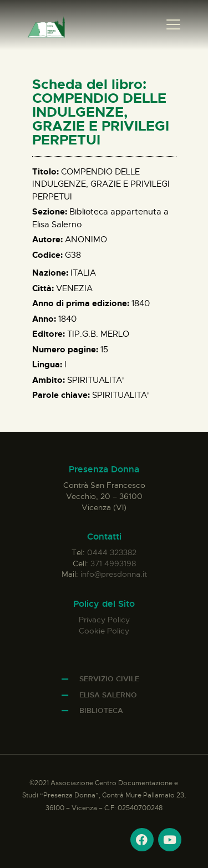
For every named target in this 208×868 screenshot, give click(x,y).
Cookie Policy (104, 631)
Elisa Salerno (108, 695)
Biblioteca (101, 710)
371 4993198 (113, 563)
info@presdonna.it (114, 574)
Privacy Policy (104, 620)
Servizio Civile (109, 679)
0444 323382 (112, 552)
